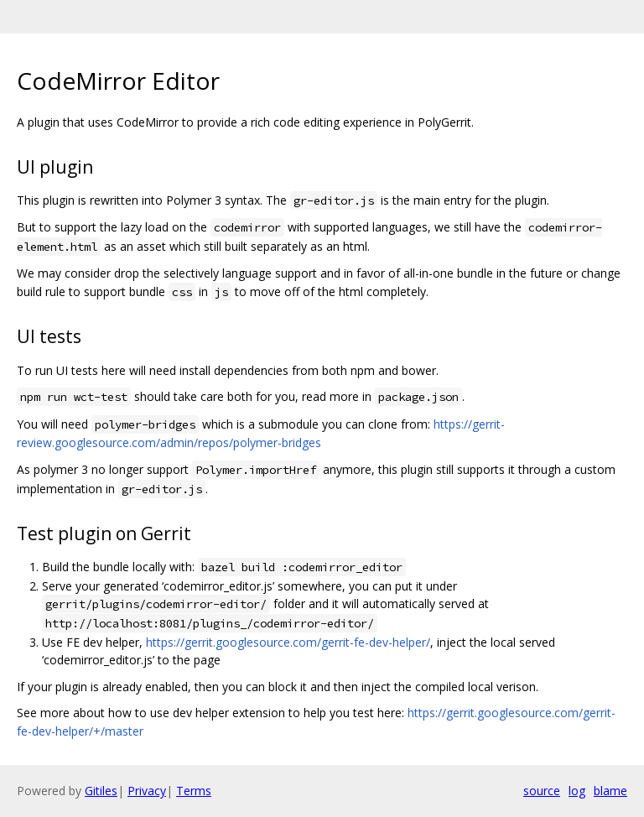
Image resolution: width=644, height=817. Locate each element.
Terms (194, 791)
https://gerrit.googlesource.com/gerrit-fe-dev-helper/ (288, 642)
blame (610, 791)
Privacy (147, 791)
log (577, 791)
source (542, 791)
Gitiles (101, 791)
